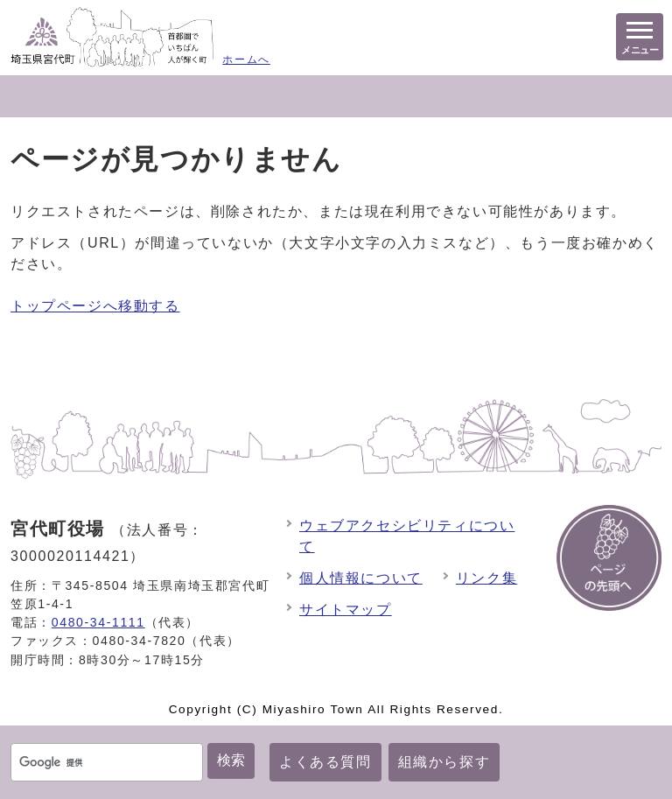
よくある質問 (325, 762)
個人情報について (361, 578)
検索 (231, 760)
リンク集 (486, 578)
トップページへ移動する (95, 306)
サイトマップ (346, 610)
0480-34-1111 (98, 622)
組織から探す (444, 762)
